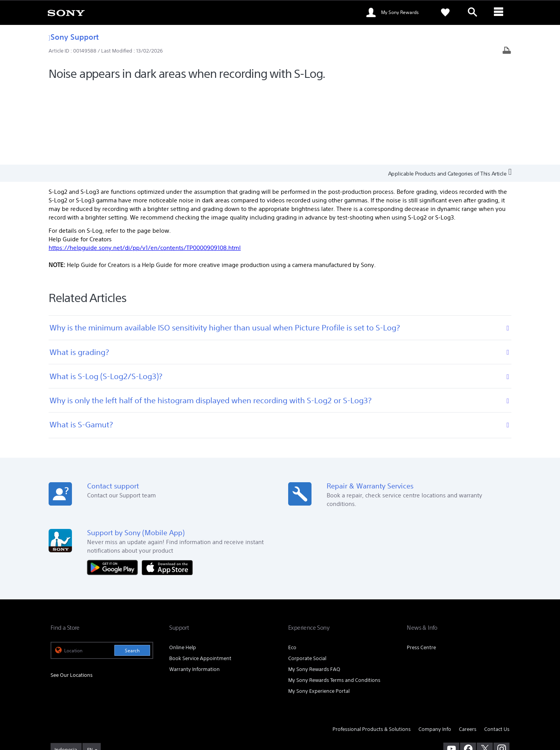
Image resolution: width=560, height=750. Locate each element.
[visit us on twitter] (485, 671)
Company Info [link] (435, 651)
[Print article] (507, 51)
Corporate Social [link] (307, 581)
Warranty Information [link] (194, 591)
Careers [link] (468, 651)
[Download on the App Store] (167, 489)
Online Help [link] (183, 570)
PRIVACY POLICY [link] (117, 708)
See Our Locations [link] (72, 597)
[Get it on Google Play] (114, 489)
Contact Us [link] (497, 651)
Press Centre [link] (421, 570)
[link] (66, 12)
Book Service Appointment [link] (200, 581)
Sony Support (74, 37)
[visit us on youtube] (451, 671)
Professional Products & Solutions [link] (372, 651)
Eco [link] (292, 570)
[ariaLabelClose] (500, 12)
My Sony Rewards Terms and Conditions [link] (334, 602)
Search (132, 573)
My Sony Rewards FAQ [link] (314, 591)
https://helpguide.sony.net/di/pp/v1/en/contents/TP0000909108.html (145, 169)
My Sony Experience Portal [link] (319, 613)
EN (90, 672)
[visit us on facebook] (468, 671)
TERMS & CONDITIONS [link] (73, 708)
